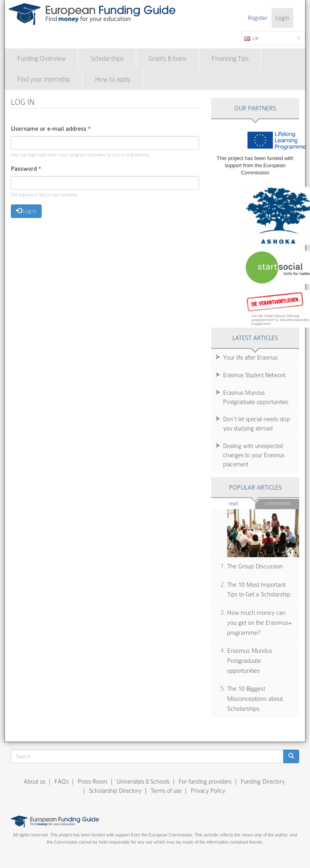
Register (258, 18)
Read (242, 503)
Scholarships (107, 59)
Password (26, 169)
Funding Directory (263, 782)
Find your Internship (44, 79)
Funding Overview (41, 59)
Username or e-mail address (51, 129)
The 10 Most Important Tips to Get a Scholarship (259, 590)
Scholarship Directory (115, 791)
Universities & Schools (143, 782)
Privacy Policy (208, 791)
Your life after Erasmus (250, 358)
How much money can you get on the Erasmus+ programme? (259, 623)
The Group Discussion (255, 566)
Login (282, 18)
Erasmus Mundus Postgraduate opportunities (256, 397)
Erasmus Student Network (255, 375)
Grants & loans (168, 59)
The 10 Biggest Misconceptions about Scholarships (255, 699)
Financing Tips (230, 59)
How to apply (113, 79)
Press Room (93, 782)
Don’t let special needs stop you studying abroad (257, 424)
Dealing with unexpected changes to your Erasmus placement (254, 455)
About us (34, 782)
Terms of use (166, 791)
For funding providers (205, 782)
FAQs (61, 782)
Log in (26, 211)
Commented (277, 503)
